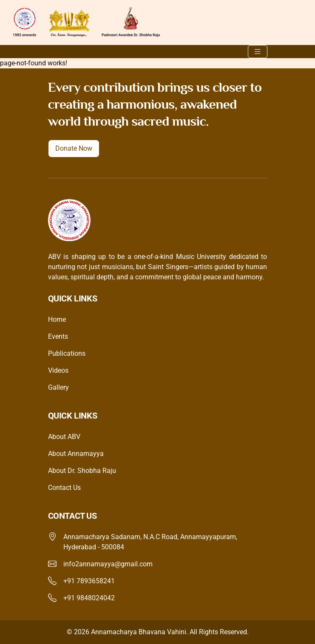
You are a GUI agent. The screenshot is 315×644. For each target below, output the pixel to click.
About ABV (64, 437)
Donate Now (74, 148)
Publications (67, 353)
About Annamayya (76, 454)
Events (58, 336)
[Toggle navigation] (258, 52)
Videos (58, 370)
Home (57, 319)
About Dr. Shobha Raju (82, 471)
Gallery (58, 387)
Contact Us (64, 488)
